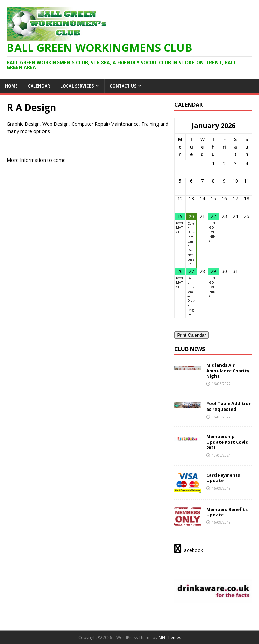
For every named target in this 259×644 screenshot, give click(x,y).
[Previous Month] (180, 126)
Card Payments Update (223, 478)
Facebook (189, 549)
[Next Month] (247, 126)
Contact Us (123, 86)
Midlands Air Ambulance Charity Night (228, 371)
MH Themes (170, 637)
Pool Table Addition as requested (229, 406)
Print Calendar (191, 335)
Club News (190, 349)
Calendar (39, 86)
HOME (11, 86)
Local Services (77, 86)
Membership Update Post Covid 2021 (227, 442)
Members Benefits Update (227, 512)
